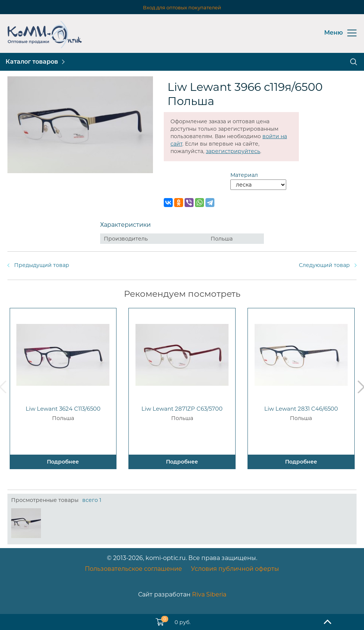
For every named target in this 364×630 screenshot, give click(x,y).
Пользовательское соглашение (133, 569)
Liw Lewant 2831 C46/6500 (301, 409)
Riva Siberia (209, 594)
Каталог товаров (32, 62)
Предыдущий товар (42, 265)
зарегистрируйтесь (233, 151)
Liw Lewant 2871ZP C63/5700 (182, 409)
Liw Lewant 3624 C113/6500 (63, 409)
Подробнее (63, 462)
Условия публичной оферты (235, 569)
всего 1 (92, 500)
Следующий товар (324, 265)
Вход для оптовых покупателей (182, 7)
